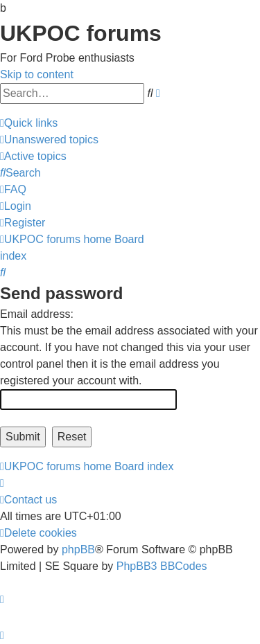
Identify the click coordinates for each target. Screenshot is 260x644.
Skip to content (37, 74)
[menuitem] (49, 140)
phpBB (78, 549)
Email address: (37, 314)
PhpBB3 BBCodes (162, 566)
